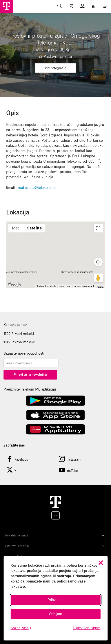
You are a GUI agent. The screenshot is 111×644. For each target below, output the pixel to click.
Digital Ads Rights (87, 628)
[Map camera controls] (98, 262)
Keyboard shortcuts (46, 286)
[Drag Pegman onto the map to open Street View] (98, 278)
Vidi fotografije (55, 68)
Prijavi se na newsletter (30, 375)
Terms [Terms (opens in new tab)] (100, 287)
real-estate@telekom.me (37, 188)
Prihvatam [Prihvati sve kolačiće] (55, 600)
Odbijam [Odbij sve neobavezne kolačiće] (56, 614)
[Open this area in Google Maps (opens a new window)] (15, 285)
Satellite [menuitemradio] (34, 228)
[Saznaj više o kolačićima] (21, 628)
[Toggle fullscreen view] (98, 228)
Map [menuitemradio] (16, 228)
